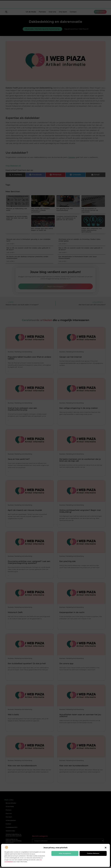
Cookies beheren (93, 853)
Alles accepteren (65, 853)
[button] (106, 848)
